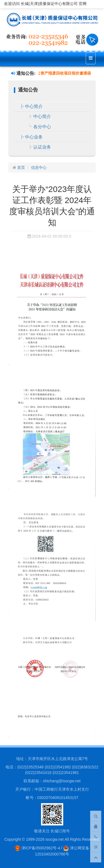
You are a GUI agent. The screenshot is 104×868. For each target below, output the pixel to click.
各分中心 (42, 127)
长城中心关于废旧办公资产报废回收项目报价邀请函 (48, 73)
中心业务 (34, 137)
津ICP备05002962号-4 (37, 848)
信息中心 (39, 167)
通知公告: (23, 73)
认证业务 (42, 147)
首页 (21, 167)
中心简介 (34, 106)
